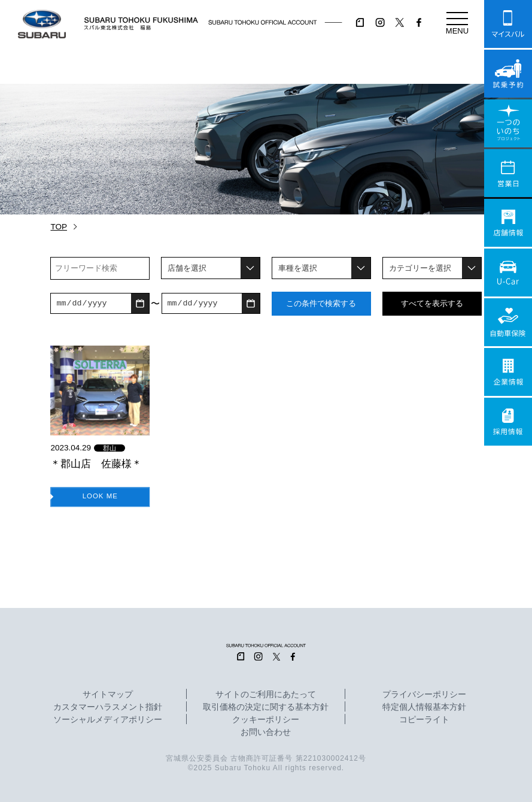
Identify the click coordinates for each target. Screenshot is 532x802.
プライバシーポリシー (424, 695)
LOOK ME (100, 496)
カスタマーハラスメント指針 (108, 707)
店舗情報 (508, 223)
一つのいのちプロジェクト (508, 123)
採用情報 (508, 422)
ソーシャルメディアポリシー (108, 720)
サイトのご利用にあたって (266, 695)
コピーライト (424, 720)
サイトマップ (108, 695)
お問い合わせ (266, 733)
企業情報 (508, 372)
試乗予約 (508, 74)
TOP (59, 227)
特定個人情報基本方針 (424, 707)
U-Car (508, 273)
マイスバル (508, 24)
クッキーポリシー (266, 720)
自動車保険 (508, 322)
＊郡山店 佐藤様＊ (96, 464)
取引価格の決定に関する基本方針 (266, 707)
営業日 (508, 173)
